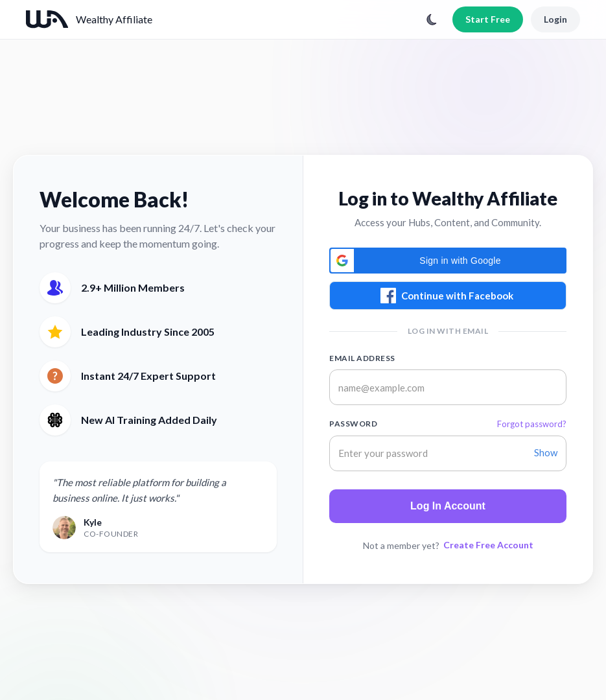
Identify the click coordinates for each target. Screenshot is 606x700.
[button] (448, 261)
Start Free (488, 19)
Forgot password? (532, 424)
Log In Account (448, 506)
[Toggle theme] (432, 19)
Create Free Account (488, 545)
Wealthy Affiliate (114, 19)
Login (555, 19)
